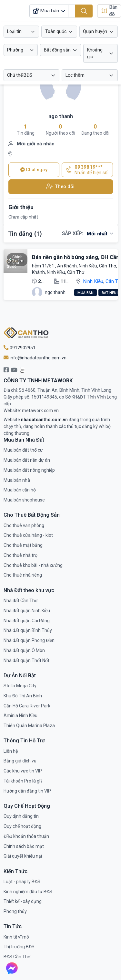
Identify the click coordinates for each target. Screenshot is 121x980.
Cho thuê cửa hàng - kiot (28, 535)
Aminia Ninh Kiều (20, 715)
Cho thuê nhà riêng (23, 575)
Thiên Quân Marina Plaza (29, 726)
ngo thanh (61, 116)
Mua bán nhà (17, 480)
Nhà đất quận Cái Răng (27, 621)
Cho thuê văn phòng (24, 525)
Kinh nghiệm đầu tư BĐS (28, 892)
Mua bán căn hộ (20, 490)
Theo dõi (60, 187)
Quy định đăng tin (21, 816)
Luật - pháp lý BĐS (22, 882)
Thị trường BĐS (19, 947)
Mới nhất (100, 234)
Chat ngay (34, 170)
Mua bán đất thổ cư (23, 450)
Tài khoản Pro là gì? (23, 781)
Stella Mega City (20, 686)
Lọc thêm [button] (75, 75)
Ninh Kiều (93, 281)
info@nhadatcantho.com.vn (35, 358)
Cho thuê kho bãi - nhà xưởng (33, 565)
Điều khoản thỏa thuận (26, 836)
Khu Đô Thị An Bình (23, 696)
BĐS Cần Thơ (17, 957)
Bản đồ (109, 11)
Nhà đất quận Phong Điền (29, 640)
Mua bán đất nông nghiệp (29, 470)
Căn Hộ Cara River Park (27, 706)
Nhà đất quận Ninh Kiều (27, 611)
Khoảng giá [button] (95, 53)
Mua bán (86, 293)
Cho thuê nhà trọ (20, 555)
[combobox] (21, 32)
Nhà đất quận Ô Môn (24, 650)
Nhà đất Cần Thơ (20, 601)
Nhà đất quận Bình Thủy (28, 630)
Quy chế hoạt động (22, 826)
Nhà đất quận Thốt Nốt (26, 660)
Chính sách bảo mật (24, 846)
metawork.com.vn (40, 411)
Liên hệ (11, 751)
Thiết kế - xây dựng (23, 901)
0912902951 (20, 348)
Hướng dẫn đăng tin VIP (27, 791)
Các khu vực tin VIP (23, 771)
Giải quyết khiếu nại (23, 856)
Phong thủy (15, 911)
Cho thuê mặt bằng (23, 545)
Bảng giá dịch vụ (20, 761)
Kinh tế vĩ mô (16, 937)
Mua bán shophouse (24, 500)
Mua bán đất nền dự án (27, 460)
